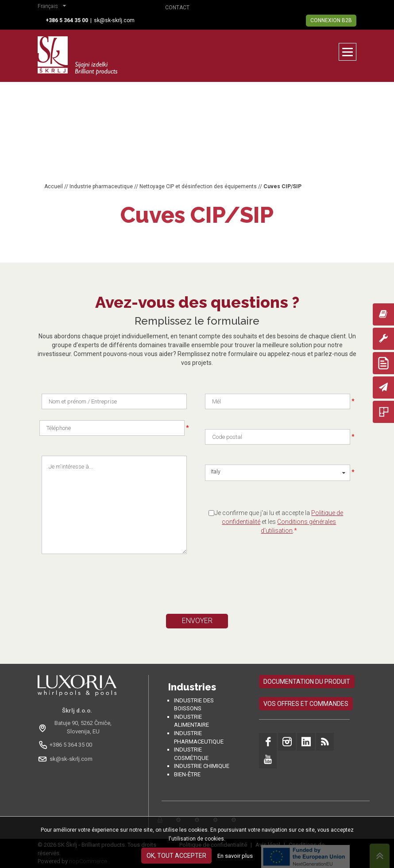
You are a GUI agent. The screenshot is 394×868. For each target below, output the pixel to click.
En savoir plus (235, 856)
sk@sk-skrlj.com (114, 20)
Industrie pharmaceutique (101, 186)
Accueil (54, 186)
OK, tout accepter (176, 856)
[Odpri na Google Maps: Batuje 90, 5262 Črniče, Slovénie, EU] (77, 727)
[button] (54, 7)
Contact (177, 8)
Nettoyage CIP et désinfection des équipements (198, 186)
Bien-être (187, 774)
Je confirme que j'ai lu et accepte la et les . (279, 522)
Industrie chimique (202, 766)
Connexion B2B (331, 20)
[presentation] (124, 588)
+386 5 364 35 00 (71, 745)
